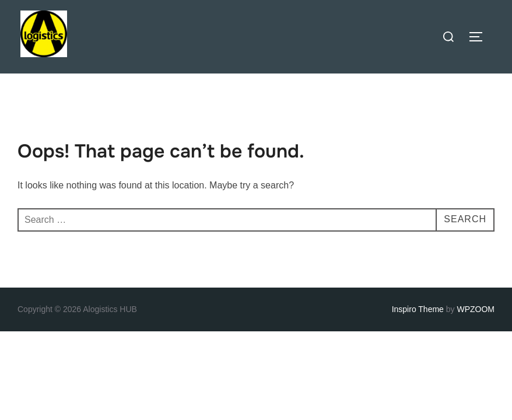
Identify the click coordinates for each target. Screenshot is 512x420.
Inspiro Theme (418, 309)
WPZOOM (476, 309)
